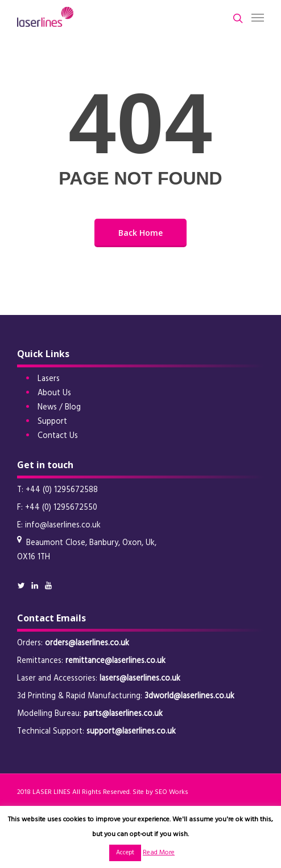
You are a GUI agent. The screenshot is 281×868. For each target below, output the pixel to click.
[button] (258, 17)
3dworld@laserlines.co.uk (189, 696)
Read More (159, 853)
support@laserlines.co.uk (131, 732)
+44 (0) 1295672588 (62, 490)
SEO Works (172, 792)
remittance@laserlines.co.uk (115, 661)
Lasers (49, 379)
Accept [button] (125, 853)
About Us (54, 393)
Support (52, 422)
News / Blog (59, 408)
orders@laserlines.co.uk (87, 643)
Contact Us (58, 436)
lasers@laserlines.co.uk (140, 679)
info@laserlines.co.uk (63, 525)
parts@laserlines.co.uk (123, 714)
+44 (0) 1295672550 (61, 508)
